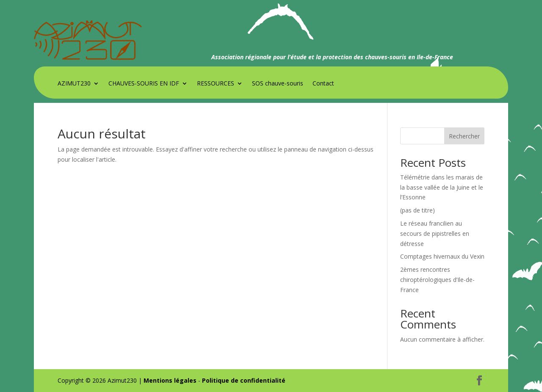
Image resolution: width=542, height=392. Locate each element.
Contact (323, 84)
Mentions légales (170, 380)
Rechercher (464, 136)
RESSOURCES (216, 84)
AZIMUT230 (74, 84)
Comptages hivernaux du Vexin (442, 256)
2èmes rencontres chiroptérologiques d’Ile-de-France (437, 280)
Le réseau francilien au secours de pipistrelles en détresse (435, 233)
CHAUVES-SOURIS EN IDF (144, 84)
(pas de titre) (418, 210)
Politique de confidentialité (244, 380)
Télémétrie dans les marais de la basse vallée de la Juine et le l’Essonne (442, 187)
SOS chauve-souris (278, 84)
